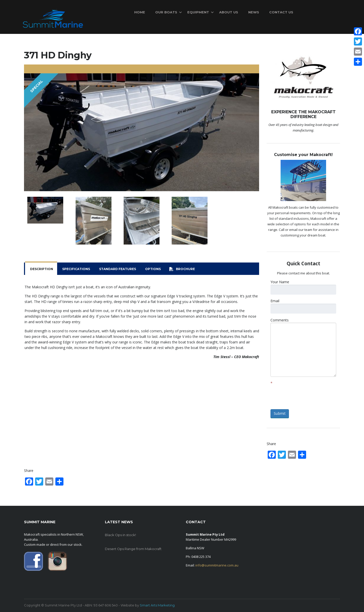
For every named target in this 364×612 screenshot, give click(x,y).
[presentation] (309, 396)
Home (140, 12)
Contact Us (281, 12)
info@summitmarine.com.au (217, 565)
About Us (229, 12)
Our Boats (166, 12)
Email (275, 301)
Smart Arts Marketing (157, 605)
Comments (280, 320)
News (254, 12)
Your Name (280, 282)
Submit (280, 413)
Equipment (198, 12)
